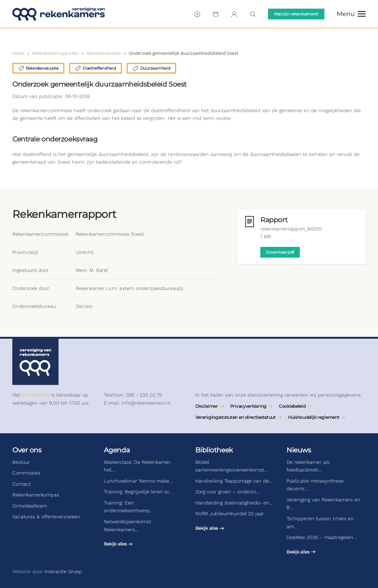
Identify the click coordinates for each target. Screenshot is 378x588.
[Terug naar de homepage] (59, 14)
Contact (22, 484)
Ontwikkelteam (30, 506)
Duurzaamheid (151, 68)
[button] (351, 14)
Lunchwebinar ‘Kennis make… (138, 481)
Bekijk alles (115, 544)
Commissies (26, 473)
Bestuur (21, 462)
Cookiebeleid (292, 406)
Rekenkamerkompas (36, 495)
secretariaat (36, 395)
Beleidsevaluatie (38, 68)
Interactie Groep (63, 572)
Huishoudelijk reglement (314, 417)
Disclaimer (207, 406)
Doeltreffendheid (96, 68)
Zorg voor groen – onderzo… (227, 492)
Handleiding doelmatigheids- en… (234, 503)
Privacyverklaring (248, 406)
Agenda (117, 450)
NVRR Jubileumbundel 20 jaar (230, 514)
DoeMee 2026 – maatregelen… (321, 537)
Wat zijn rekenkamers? (296, 14)
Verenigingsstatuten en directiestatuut (236, 417)
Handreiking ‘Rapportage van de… (234, 481)
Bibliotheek (214, 450)
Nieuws (299, 450)
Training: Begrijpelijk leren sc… (138, 492)
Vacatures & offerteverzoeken (46, 517)
